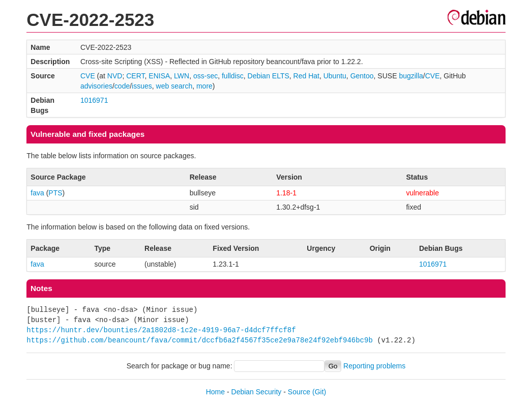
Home (215, 392)
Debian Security (257, 392)
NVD (115, 76)
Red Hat (306, 76)
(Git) (319, 392)
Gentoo (362, 76)
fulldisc (233, 76)
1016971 (94, 100)
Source (299, 392)
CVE (88, 76)
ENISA (159, 76)
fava (37, 193)
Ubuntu (335, 76)
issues (142, 86)
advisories (96, 86)
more (204, 86)
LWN (182, 76)
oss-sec (205, 76)
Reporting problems (374, 366)
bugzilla (411, 76)
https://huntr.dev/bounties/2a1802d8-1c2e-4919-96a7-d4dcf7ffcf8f (161, 330)
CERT (135, 76)
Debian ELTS (269, 76)
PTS (55, 193)
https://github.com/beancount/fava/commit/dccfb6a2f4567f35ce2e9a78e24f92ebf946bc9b (199, 340)
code (122, 86)
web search (174, 86)
